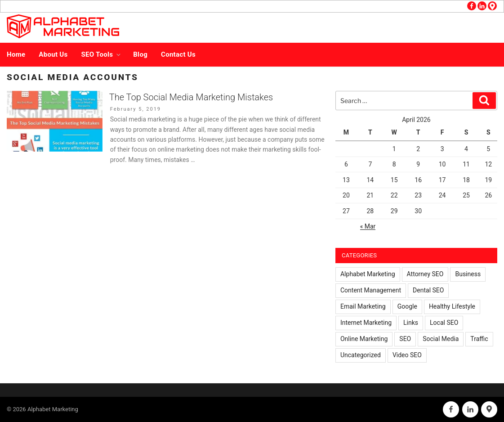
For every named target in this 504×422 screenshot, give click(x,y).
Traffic (479, 339)
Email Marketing (363, 306)
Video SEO (407, 355)
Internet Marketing (366, 323)
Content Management (371, 290)
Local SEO (444, 323)
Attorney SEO (425, 274)
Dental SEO (428, 290)
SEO (405, 339)
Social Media (441, 339)
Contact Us (178, 54)
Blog (140, 54)
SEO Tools (102, 54)
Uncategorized (361, 355)
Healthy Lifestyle (452, 306)
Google (407, 306)
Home (16, 54)
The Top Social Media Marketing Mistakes (191, 97)
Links (411, 323)
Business (468, 274)
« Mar (368, 226)
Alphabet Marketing (368, 274)
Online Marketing (364, 339)
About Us (53, 54)
